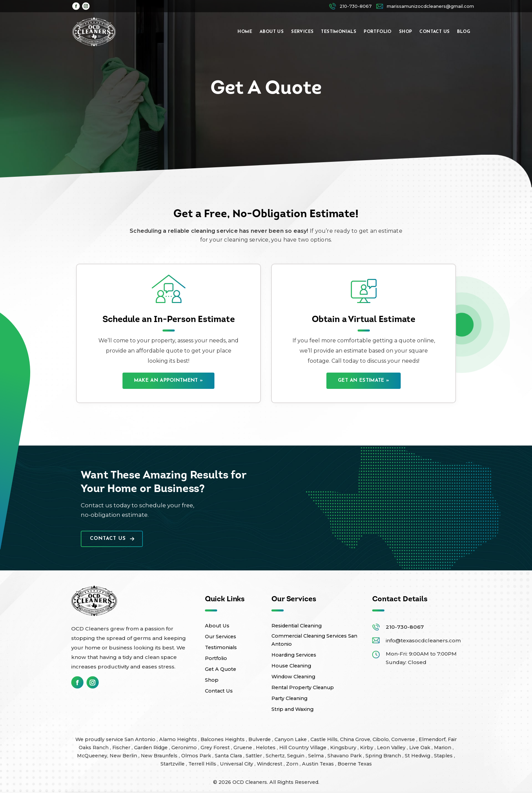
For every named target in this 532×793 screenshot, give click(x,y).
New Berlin (124, 756)
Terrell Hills (203, 764)
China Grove (355, 739)
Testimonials (221, 647)
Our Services (221, 637)
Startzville (173, 764)
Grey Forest (216, 748)
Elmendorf (432, 739)
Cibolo (381, 739)
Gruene (243, 748)
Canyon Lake (291, 739)
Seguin (296, 756)
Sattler (254, 756)
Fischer (122, 748)
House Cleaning (291, 666)
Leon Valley (392, 748)
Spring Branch (384, 756)
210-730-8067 (405, 627)
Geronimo (185, 748)
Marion (443, 748)
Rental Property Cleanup (303, 687)
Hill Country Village (303, 748)
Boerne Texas (355, 764)
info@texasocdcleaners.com (423, 640)
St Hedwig (418, 756)
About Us (217, 626)
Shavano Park (345, 756)
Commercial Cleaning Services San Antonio (314, 640)
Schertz (275, 756)
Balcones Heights (223, 739)
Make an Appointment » (168, 381)
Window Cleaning (293, 677)
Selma (317, 756)
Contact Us (112, 539)
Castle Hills (324, 739)
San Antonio (141, 739)
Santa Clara (229, 756)
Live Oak (420, 748)
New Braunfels (160, 756)
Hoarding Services (294, 655)
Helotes (266, 748)
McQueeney (92, 756)
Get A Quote (221, 669)
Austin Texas (319, 764)
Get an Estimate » (364, 381)
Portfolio (216, 658)
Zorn (293, 764)
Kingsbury (344, 748)
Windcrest (270, 764)
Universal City (237, 764)
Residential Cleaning (297, 626)
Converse (404, 739)
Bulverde (260, 739)
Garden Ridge (151, 748)
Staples (444, 756)
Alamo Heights (179, 739)
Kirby (367, 748)
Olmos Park (197, 756)
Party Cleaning (289, 698)
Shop (212, 680)
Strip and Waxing (292, 709)
